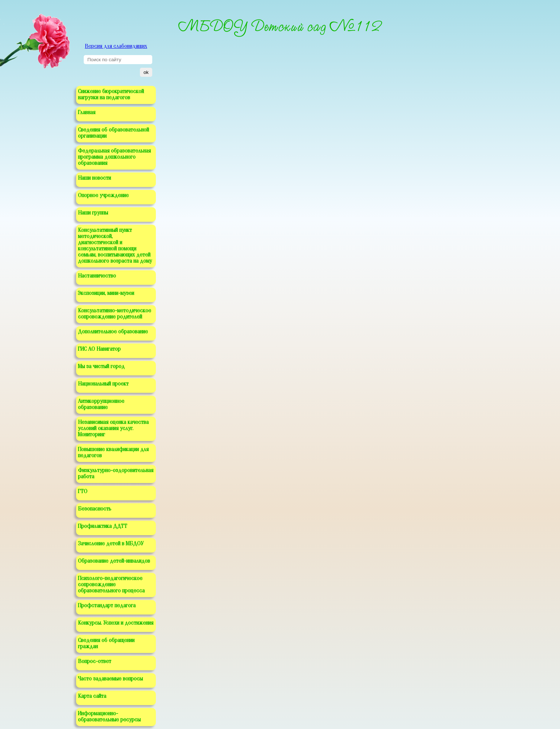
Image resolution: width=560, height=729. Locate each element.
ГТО (83, 492)
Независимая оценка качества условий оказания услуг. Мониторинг (113, 429)
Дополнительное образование (113, 332)
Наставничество (97, 276)
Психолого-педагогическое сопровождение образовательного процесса (111, 585)
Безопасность (95, 509)
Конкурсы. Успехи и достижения (116, 623)
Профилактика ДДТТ (103, 526)
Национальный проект (103, 384)
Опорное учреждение (103, 196)
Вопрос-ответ (95, 662)
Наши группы (93, 213)
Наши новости (94, 178)
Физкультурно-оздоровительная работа (116, 474)
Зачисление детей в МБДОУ (111, 544)
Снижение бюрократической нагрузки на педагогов (111, 95)
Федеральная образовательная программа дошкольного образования (114, 157)
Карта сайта (92, 696)
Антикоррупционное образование (101, 405)
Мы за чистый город (101, 367)
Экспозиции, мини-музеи (106, 293)
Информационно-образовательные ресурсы (109, 717)
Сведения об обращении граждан (106, 644)
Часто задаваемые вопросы (110, 679)
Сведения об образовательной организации (113, 133)
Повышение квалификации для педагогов (113, 453)
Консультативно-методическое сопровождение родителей (115, 314)
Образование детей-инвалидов (114, 561)
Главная (87, 113)
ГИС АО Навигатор (99, 349)
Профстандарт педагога (107, 606)
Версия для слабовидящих (116, 46)
